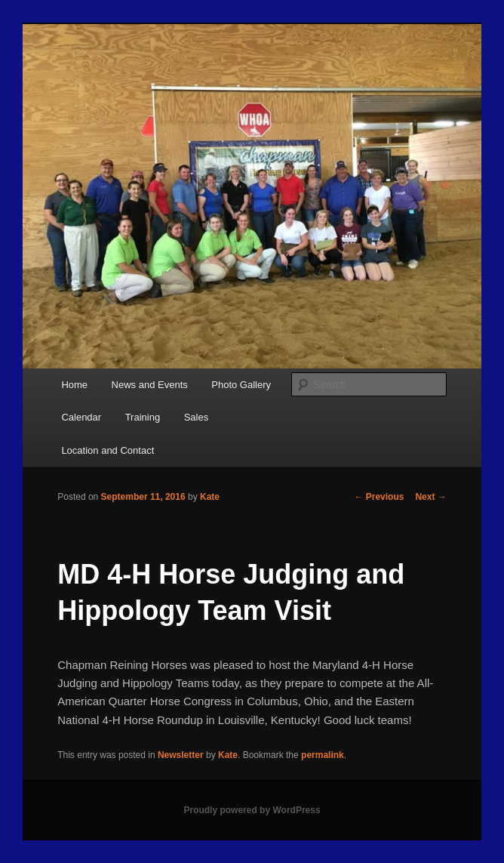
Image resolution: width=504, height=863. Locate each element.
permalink (323, 755)
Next (430, 497)
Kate (210, 497)
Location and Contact (108, 450)
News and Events (150, 385)
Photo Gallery (241, 385)
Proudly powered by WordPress (252, 810)
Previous (379, 497)
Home (74, 385)
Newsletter (181, 755)
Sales (197, 417)
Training (143, 417)
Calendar (81, 417)
